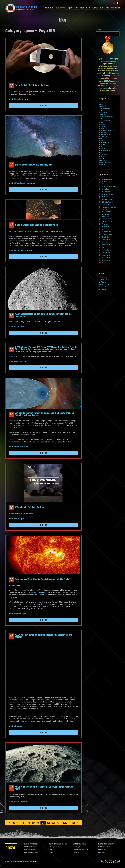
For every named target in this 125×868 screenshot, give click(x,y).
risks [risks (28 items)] (113, 86)
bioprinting (102, 148)
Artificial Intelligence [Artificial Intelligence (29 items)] (105, 61)
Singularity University (106, 117)
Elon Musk (102, 115)
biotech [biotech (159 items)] (112, 64)
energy (21, 361)
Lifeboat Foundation (17, 861)
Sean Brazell (106, 240)
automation (103, 136)
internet (23, 802)
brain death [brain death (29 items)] (101, 69)
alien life (102, 125)
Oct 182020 (11, 580)
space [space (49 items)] (101, 88)
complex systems (105, 162)
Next (74, 823)
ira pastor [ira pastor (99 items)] (102, 78)
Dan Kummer (106, 212)
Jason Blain (106, 253)
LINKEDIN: (76, 844)
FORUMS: (76, 853)
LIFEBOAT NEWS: (54, 844)
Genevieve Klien (107, 179)
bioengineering (104, 142)
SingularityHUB (104, 289)
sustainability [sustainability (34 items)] (106, 89)
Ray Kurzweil (103, 113)
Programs (63, 8)
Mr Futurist (102, 282)
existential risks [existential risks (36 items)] (102, 71)
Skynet (101, 119)
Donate (82, 8)
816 (29, 823)
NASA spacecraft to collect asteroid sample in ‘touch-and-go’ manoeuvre (44, 315)
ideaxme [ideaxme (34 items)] (99, 76)
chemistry (102, 158)
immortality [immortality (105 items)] (106, 76)
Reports (70, 8)
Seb (103, 247)
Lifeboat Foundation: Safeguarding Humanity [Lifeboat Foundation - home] (22, 8)
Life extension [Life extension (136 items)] (112, 78)
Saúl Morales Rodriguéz (19, 183)
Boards (57, 8)
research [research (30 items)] (109, 86)
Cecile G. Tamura (107, 222)
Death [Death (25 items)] (117, 69)
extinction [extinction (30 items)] (108, 71)
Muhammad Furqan (18, 99)
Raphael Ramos (18, 614)
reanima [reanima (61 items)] (106, 84)
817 (33, 823)
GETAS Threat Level (12, 848)
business (102, 156)
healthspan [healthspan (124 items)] (111, 73)
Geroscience (103, 277)
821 (53, 823)
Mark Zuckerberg (104, 121)
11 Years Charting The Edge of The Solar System (37, 225)
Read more (43, 106)
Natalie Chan (106, 237)
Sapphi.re (36, 861)
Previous (15, 823)
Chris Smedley (106, 260)
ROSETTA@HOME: (30, 853)
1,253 (65, 823)
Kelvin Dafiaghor (107, 202)
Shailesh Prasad (107, 194)
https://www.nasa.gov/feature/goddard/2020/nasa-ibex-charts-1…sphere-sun (44, 245)
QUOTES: (100, 853)
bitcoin (101, 152)
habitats (23, 447)
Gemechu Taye (107, 199)
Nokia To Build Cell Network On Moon (32, 85)
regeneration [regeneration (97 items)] (103, 86)
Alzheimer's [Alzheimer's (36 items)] (107, 59)
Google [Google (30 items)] (99, 74)
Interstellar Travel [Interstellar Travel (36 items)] (115, 76)
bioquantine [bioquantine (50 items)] (113, 61)
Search (117, 34)
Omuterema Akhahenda (106, 215)
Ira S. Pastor (106, 258)
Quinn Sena (17, 447)
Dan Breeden (106, 192)
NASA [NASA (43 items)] (113, 81)
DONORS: (76, 847)
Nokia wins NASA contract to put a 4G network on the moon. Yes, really (45, 788)
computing (102, 164)
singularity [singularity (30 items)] (116, 86)
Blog (52, 8)
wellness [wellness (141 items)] (113, 91)
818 (38, 823)
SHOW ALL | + (102, 263)
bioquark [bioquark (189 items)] (105, 64)
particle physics (25, 251)
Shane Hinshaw (107, 232)
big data (102, 140)
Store (107, 8)
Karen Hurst (106, 205)
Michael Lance (107, 250)
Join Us (88, 8)
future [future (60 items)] (112, 71)
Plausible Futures (105, 287)
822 (58, 823)
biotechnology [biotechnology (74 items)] (103, 66)
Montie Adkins (106, 255)
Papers (76, 8)
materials (29, 183)
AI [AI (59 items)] (103, 59)
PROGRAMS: (101, 850)
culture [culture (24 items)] (114, 69)
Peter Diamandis (104, 109)
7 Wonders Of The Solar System (29, 507)
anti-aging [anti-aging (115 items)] (114, 59)
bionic (101, 146)
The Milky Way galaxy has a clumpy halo (34, 165)
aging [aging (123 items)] (100, 59)
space (26, 99)
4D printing (103, 107)
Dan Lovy (16, 361)
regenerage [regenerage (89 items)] (113, 83)
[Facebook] (103, 861)
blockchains (103, 154)
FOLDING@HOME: (78, 850)
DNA (100, 111)
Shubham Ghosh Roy (109, 186)
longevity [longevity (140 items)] (107, 81)
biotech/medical (104, 150)
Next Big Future (104, 284)
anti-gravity (103, 127)
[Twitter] (107, 861)
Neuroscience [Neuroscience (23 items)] (117, 82)
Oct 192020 (11, 85)
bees (100, 138)
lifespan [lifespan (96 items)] (100, 81)
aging (101, 123)
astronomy (102, 133)
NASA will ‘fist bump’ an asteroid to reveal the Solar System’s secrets (43, 636)
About (47, 8)
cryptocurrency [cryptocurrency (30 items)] (110, 69)
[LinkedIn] (111, 861)
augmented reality (105, 135)
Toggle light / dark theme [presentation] (118, 3)
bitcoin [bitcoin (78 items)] (110, 66)
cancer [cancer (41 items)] (105, 69)
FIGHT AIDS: (28, 850)
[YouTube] (114, 861)
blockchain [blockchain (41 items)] (115, 66)
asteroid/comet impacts (107, 131)
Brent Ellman (106, 245)
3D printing (103, 105)
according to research (37, 592)
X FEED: (27, 847)
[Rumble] (118, 861)
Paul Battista (106, 197)
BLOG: (51, 847)
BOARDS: (100, 847)
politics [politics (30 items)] (101, 84)
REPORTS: (52, 850)
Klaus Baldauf (106, 219)
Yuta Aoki (105, 224)
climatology (103, 160)
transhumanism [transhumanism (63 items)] (104, 91)
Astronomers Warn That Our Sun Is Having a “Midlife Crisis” (42, 580)
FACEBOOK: (28, 844)
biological (102, 144)
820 (49, 823)
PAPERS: (52, 853)
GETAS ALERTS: (102, 844)
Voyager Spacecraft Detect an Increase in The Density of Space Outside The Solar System (44, 414)
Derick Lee (16, 726)
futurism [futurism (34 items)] (116, 71)
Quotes (102, 8)
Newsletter (95, 8)
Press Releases (115, 8)
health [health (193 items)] (103, 73)
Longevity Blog (104, 280)
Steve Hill (105, 242)
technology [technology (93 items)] (113, 88)
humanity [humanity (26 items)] (117, 74)
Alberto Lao (16, 251)
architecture (103, 129)
